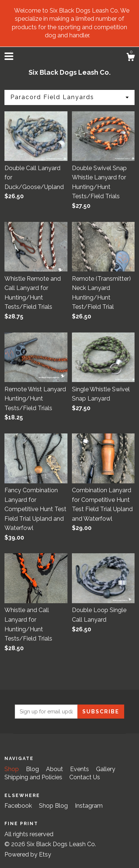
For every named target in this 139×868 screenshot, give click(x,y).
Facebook (19, 806)
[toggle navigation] (9, 56)
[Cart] (130, 58)
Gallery (106, 769)
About (55, 769)
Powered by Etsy (28, 855)
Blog (33, 769)
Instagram (89, 806)
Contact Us (85, 777)
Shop (12, 769)
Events (80, 769)
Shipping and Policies (34, 777)
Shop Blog (54, 806)
